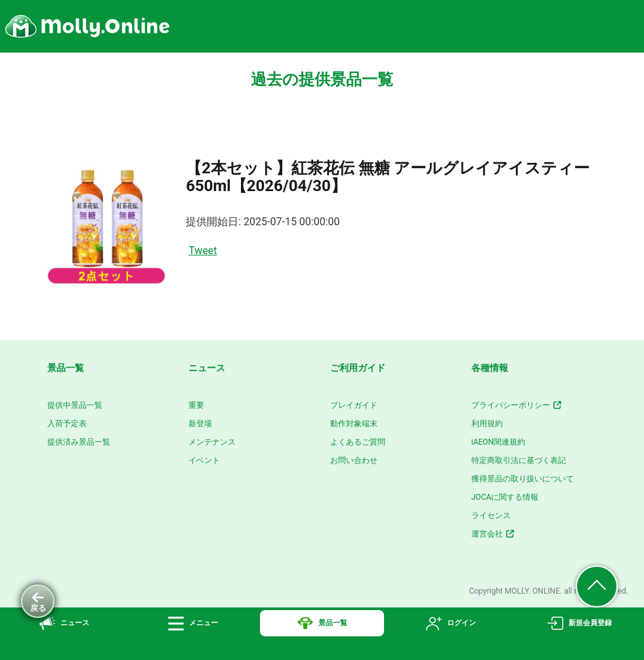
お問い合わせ (354, 460)
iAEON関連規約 (498, 442)
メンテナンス (212, 442)
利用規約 (487, 424)
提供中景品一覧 (75, 405)
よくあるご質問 (358, 442)
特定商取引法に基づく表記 (519, 460)
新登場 (200, 424)
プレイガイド (354, 405)
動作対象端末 (354, 424)
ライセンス (491, 516)
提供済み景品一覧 (79, 442)
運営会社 (493, 534)
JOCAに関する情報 (505, 497)
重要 (196, 405)
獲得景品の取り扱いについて (523, 479)
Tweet (203, 251)
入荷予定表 (67, 424)
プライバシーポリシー (517, 405)
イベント (204, 460)
